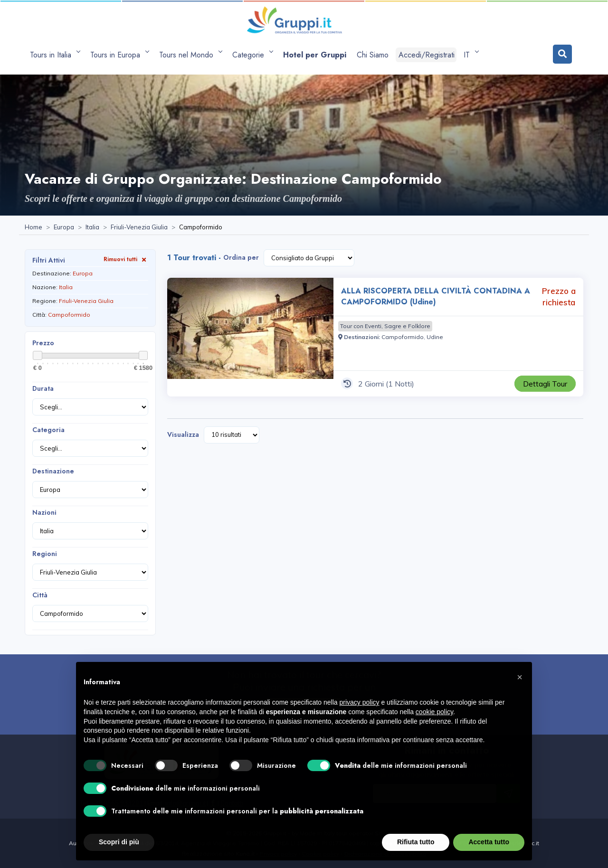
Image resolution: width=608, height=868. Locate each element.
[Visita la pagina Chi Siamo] (373, 55)
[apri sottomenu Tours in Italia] (55, 55)
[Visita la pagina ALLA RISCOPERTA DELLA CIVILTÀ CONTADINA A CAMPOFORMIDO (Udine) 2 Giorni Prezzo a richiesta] (250, 337)
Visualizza (183, 434)
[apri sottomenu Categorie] (252, 55)
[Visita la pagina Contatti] (232, 803)
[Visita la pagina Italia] (92, 227)
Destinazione (53, 471)
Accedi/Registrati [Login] (427, 55)
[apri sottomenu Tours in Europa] (119, 55)
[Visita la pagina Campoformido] (403, 337)
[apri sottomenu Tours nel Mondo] (190, 55)
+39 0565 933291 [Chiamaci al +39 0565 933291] (117, 803)
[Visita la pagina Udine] (435, 337)
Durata (43, 388)
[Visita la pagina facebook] (213, 803)
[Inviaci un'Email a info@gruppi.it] (185, 803)
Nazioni (44, 512)
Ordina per (241, 257)
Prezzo (43, 343)
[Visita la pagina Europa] (64, 227)
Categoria (48, 430)
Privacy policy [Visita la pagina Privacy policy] (278, 854)
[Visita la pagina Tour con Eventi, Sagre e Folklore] (385, 326)
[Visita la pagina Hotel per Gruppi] (315, 55)
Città (40, 595)
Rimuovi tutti (126, 259)
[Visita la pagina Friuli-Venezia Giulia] (139, 227)
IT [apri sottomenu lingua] (470, 55)
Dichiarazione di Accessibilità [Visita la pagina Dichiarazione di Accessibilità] (385, 854)
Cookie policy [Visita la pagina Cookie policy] (321, 854)
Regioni (45, 554)
